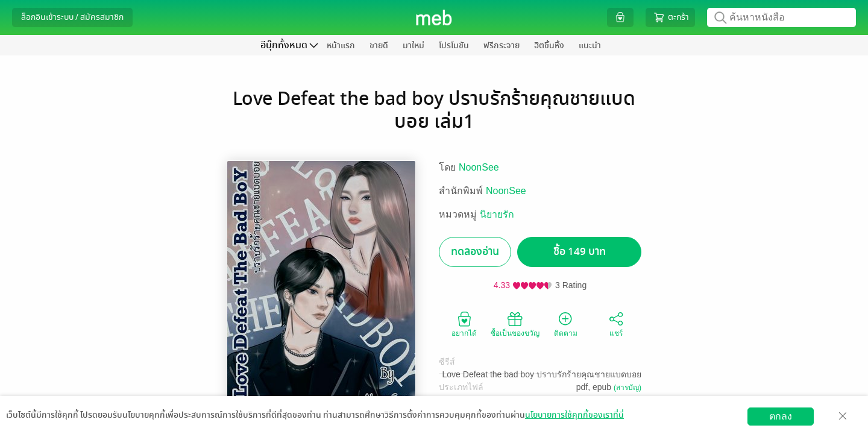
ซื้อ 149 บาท (580, 252)
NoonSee (479, 167)
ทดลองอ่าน (475, 252)
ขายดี (379, 46)
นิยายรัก (497, 214)
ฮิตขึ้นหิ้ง (549, 46)
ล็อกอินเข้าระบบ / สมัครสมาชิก (72, 17)
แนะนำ (590, 46)
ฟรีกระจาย (502, 46)
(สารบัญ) (627, 388)
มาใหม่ (414, 46)
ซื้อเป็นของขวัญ (515, 324)
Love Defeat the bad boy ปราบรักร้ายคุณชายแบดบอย (542, 374)
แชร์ (616, 324)
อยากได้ (464, 324)
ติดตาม (566, 324)
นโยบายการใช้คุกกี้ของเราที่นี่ (574, 415)
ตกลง (781, 416)
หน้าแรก (341, 46)
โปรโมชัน (454, 46)
